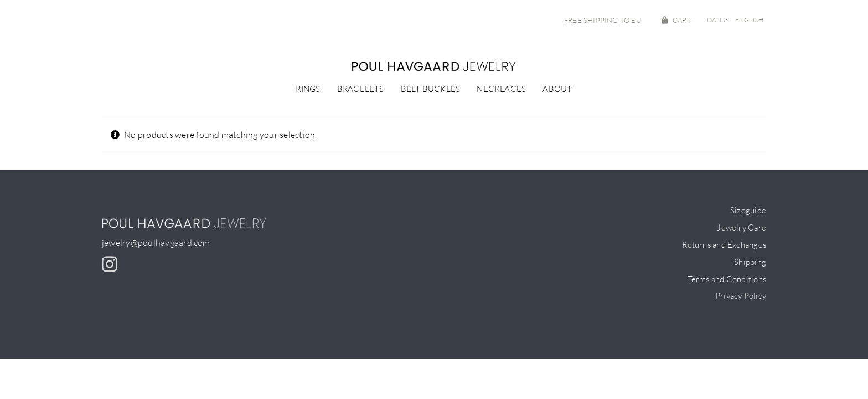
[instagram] (110, 264)
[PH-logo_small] (434, 65)
